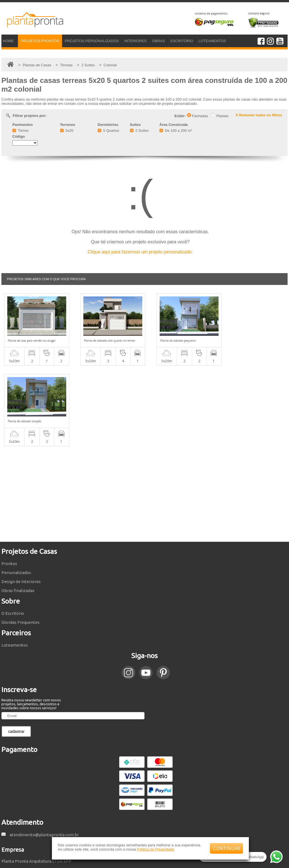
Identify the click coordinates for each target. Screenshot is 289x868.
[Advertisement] (144, 413)
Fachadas (198, 116)
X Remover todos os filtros (259, 115)
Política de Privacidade (155, 849)
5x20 (67, 131)
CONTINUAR (227, 848)
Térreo (20, 131)
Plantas (220, 116)
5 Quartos (108, 131)
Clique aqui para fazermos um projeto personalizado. (140, 252)
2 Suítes (139, 131)
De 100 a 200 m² (176, 131)
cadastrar (16, 651)
